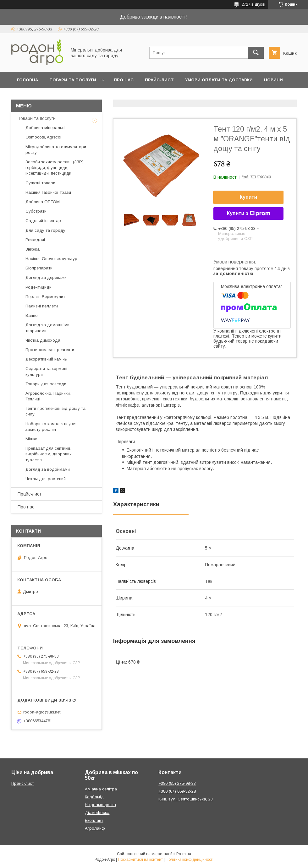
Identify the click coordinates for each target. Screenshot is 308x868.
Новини (273, 80)
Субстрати (36, 211)
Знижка (33, 249)
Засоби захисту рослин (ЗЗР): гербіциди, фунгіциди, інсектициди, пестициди (55, 168)
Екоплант (94, 820)
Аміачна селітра (101, 789)
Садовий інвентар (43, 221)
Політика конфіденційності (190, 860)
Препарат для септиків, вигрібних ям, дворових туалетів (49, 454)
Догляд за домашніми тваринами (47, 328)
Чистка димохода (43, 340)
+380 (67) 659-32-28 (177, 791)
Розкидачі (35, 240)
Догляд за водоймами (48, 469)
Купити (249, 197)
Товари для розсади (46, 384)
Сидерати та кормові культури (46, 371)
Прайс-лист (159, 80)
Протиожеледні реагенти (50, 350)
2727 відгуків (253, 4)
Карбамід (94, 797)
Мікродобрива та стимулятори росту (56, 150)
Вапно (32, 315)
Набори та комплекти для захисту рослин (51, 427)
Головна (27, 80)
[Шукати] (256, 53)
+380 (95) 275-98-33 (177, 783)
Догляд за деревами (46, 277)
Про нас (124, 80)
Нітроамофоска (100, 805)
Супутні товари (40, 183)
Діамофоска (97, 813)
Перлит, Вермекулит (45, 297)
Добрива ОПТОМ (43, 202)
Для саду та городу (45, 230)
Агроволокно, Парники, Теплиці (48, 396)
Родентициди (38, 287)
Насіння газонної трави (48, 192)
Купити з (248, 214)
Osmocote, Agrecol (43, 137)
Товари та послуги (73, 80)
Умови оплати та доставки (219, 80)
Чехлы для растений (46, 479)
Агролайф (95, 828)
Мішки (31, 439)
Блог (23, 96)
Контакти (52, 96)
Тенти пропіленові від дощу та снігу (55, 411)
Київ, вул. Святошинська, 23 (186, 799)
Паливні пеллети (42, 306)
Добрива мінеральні (45, 128)
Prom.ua (184, 854)
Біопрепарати (39, 268)
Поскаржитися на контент (140, 860)
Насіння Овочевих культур (51, 259)
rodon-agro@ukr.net (42, 712)
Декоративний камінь (46, 359)
